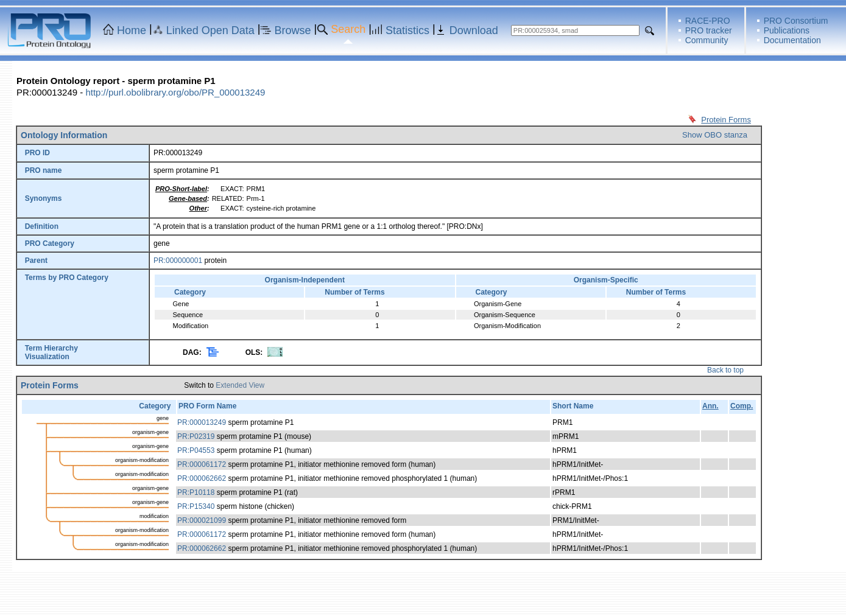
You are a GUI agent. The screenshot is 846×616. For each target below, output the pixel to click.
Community (707, 40)
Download (474, 30)
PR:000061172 (202, 464)
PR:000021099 (202, 520)
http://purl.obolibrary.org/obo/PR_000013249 (175, 92)
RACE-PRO (708, 21)
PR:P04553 (196, 450)
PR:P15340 (196, 506)
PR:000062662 (202, 478)
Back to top (725, 370)
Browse (293, 30)
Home (132, 30)
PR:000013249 (202, 422)
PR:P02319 (196, 436)
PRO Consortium (796, 21)
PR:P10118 (196, 492)
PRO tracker (709, 30)
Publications (787, 30)
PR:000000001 (178, 261)
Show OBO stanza (715, 135)
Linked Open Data (210, 30)
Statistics (407, 30)
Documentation (792, 40)
